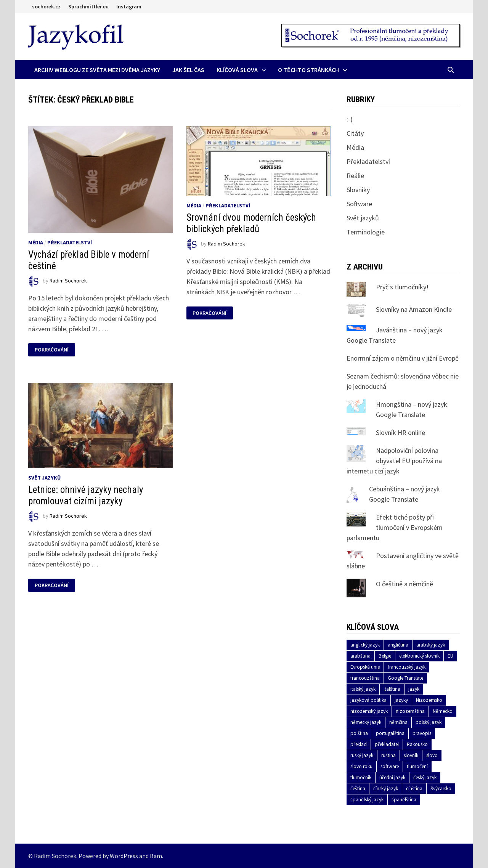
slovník (411, 755)
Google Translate (405, 678)
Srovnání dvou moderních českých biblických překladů (251, 223)
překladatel (387, 744)
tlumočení (417, 766)
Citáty (355, 133)
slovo (432, 755)
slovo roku (361, 766)
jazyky (401, 700)
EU (450, 656)
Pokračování (51, 350)
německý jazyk (366, 722)
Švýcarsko (441, 789)
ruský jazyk (362, 755)
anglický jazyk (365, 645)
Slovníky (358, 190)
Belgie (385, 656)
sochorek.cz (46, 6)
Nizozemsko (429, 700)
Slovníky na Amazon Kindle (414, 309)
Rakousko (417, 744)
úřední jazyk (392, 777)
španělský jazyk (367, 800)
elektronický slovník (419, 656)
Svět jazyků (44, 478)
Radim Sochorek (68, 281)
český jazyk (425, 777)
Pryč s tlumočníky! (402, 287)
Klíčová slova (237, 70)
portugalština (390, 733)
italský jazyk (363, 689)
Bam (156, 856)
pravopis (422, 733)
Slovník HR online (401, 432)
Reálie (355, 176)
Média (36, 242)
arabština (360, 656)
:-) (350, 119)
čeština (358, 789)
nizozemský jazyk (369, 711)
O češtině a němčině (405, 584)
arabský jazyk (431, 645)
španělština (404, 800)
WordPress (124, 856)
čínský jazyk (386, 789)
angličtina (398, 645)
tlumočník (361, 777)
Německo (443, 711)
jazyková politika (368, 700)
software (390, 766)
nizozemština (410, 711)
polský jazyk (429, 722)
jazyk (414, 689)
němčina (398, 722)
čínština (414, 789)
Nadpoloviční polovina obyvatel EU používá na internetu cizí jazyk (394, 461)
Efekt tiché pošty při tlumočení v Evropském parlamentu (395, 527)
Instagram (129, 6)
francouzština (365, 678)
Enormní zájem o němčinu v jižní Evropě (403, 358)
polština (359, 733)
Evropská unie (365, 667)
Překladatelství (70, 242)
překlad (359, 744)
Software (359, 204)
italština (392, 689)
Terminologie (366, 232)
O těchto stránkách (308, 70)
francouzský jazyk (407, 667)
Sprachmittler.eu (88, 6)
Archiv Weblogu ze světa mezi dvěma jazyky (97, 70)
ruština (388, 755)
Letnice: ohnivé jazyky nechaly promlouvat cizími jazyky (86, 495)
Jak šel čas (188, 70)
